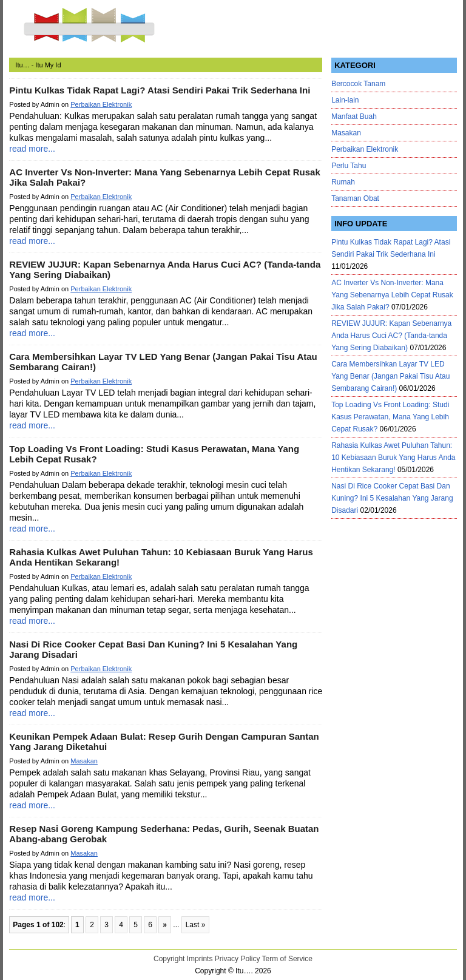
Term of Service (287, 959)
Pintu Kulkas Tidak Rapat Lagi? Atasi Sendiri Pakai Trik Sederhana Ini (160, 90)
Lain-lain (345, 100)
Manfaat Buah (354, 117)
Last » (196, 925)
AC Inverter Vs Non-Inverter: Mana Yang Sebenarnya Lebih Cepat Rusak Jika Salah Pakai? (392, 295)
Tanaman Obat (355, 198)
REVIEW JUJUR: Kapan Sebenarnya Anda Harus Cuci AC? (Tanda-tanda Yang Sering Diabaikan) (391, 336)
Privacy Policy (238, 959)
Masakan (84, 761)
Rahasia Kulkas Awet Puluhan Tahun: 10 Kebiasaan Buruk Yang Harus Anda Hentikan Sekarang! (393, 458)
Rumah (343, 182)
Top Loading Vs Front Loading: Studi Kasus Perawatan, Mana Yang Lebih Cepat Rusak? (390, 417)
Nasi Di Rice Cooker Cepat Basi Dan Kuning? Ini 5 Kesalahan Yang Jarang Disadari (392, 498)
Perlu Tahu (349, 166)
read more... (32, 149)
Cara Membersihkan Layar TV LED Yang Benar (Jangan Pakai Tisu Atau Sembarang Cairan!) (390, 376)
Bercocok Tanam (358, 84)
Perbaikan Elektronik (101, 104)
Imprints (200, 959)
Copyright (169, 959)
